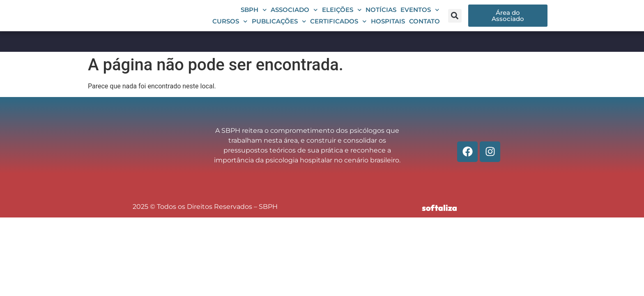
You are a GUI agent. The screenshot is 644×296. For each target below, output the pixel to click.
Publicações (279, 28)
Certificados (338, 28)
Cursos (230, 28)
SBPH (254, 16)
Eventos (420, 16)
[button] (455, 22)
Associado (294, 16)
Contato (424, 27)
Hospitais (388, 27)
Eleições (342, 16)
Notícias (381, 16)
